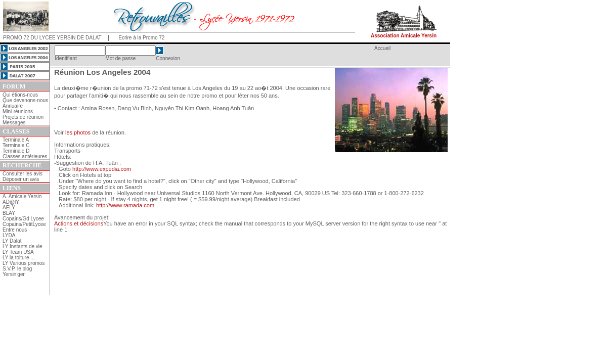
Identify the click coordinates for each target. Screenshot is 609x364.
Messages (14, 123)
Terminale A (16, 140)
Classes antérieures (25, 156)
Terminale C (16, 145)
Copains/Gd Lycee (23, 219)
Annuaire (13, 106)
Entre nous (15, 230)
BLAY (9, 213)
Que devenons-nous (25, 100)
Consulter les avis (23, 174)
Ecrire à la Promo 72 (141, 38)
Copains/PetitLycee (24, 224)
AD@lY (11, 202)
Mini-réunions (18, 111)
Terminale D (16, 151)
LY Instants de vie (23, 246)
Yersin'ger (14, 274)
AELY (9, 208)
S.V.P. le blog (17, 269)
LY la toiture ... (19, 258)
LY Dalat (12, 241)
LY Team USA (18, 252)
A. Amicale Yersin (22, 196)
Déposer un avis (21, 179)
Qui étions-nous (20, 95)
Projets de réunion (23, 117)
